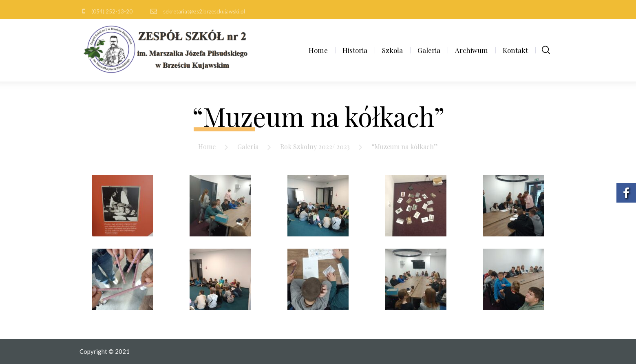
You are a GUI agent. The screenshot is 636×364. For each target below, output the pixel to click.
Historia (355, 50)
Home (318, 50)
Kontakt (515, 50)
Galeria (429, 50)
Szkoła (392, 50)
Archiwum (471, 50)
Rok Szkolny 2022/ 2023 (315, 147)
